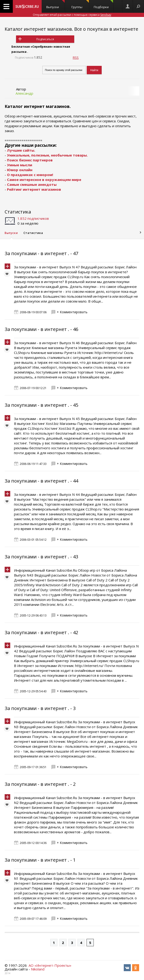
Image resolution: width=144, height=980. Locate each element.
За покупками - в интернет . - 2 (40, 784)
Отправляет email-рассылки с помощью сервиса (72, 15)
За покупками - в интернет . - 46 (41, 329)
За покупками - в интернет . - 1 (40, 860)
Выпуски (55, 5)
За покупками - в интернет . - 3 (40, 708)
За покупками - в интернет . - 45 (41, 405)
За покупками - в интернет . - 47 (41, 253)
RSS (76, 57)
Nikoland (38, 969)
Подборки (104, 5)
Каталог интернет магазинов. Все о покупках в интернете (71, 29)
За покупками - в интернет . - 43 (41, 557)
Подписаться (45, 39)
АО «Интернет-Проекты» (50, 965)
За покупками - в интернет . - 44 (41, 481)
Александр (24, 93)
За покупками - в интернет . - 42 (41, 632)
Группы (80, 5)
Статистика (18, 212)
